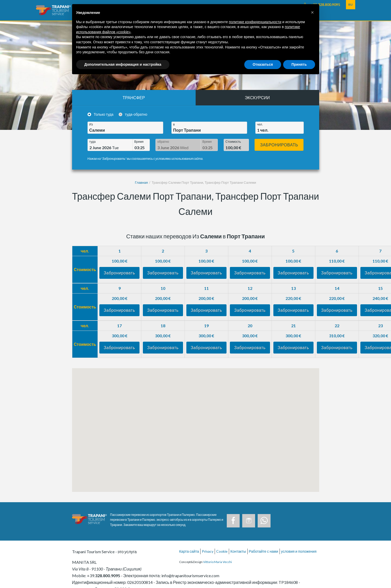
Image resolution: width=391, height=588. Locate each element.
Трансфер (134, 98)
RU (350, 5)
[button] (312, 12)
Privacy (208, 551)
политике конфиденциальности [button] (255, 22)
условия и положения (299, 551)
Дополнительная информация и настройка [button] (123, 64)
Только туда (104, 114)
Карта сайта (189, 551)
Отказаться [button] (263, 64)
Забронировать (279, 145)
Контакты (238, 551)
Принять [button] (299, 64)
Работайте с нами (264, 551)
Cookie (222, 551)
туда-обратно (136, 114)
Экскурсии (257, 98)
